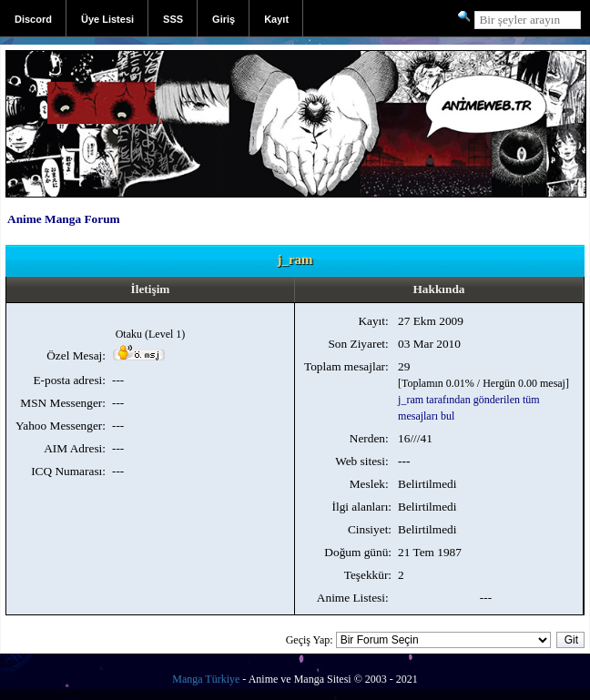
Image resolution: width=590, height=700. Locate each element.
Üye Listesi (107, 19)
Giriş (224, 19)
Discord (33, 19)
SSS (173, 19)
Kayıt (276, 19)
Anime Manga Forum (64, 219)
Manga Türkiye (206, 679)
